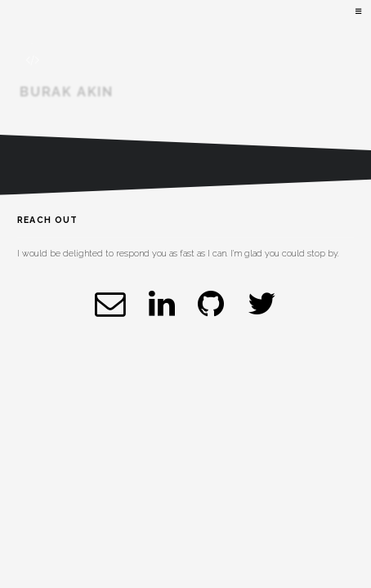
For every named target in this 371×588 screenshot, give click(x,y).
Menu (357, 12)
